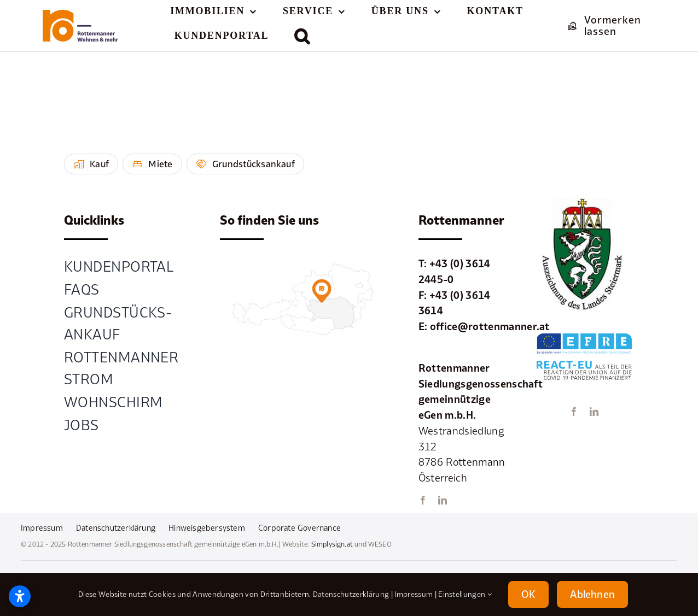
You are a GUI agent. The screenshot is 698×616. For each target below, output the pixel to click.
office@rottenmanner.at (490, 326)
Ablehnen (592, 594)
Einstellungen (465, 594)
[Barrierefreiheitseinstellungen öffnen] (20, 596)
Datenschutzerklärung (351, 594)
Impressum (414, 594)
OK (528, 594)
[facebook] (423, 500)
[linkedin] (443, 500)
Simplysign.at (332, 544)
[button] (303, 36)
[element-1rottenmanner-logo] (81, 15)
